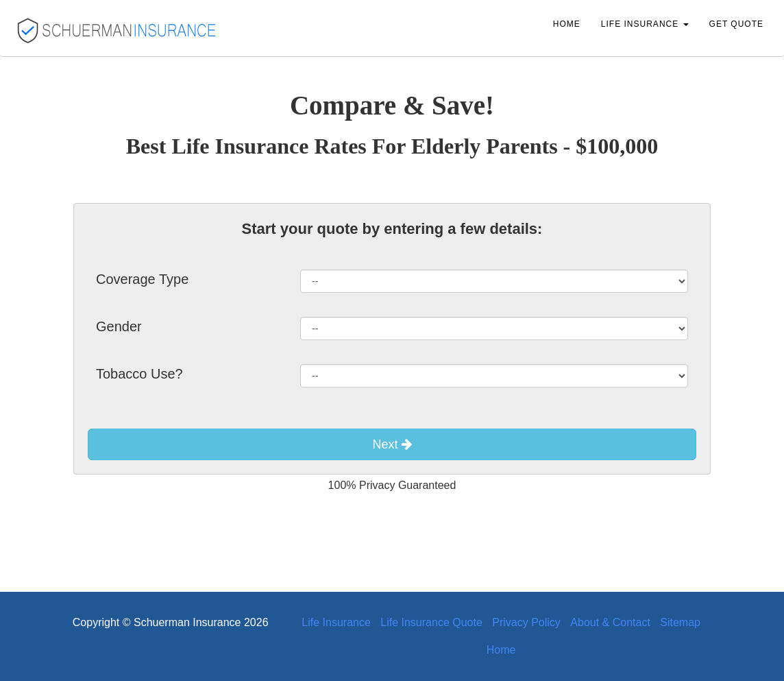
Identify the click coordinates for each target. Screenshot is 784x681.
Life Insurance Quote (431, 622)
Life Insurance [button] (645, 24)
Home (567, 24)
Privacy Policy (526, 622)
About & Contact (610, 622)
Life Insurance (336, 622)
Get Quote (736, 24)
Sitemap (680, 622)
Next (392, 444)
